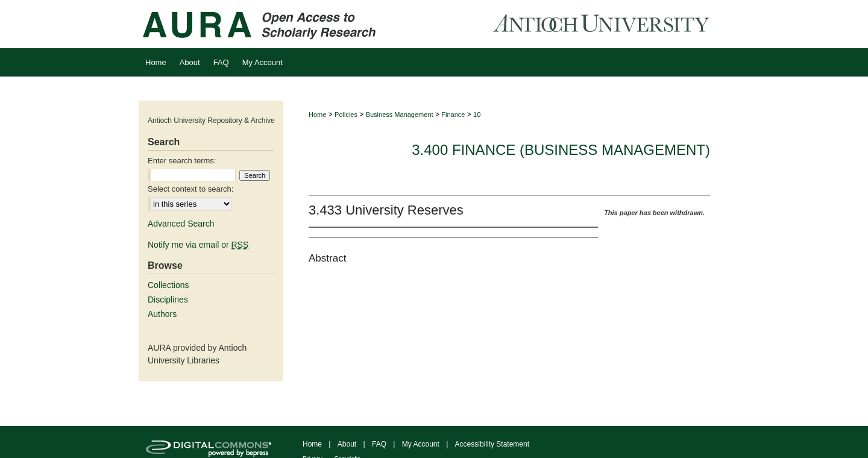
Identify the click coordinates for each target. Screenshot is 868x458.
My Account (421, 444)
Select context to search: (190, 189)
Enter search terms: (182, 161)
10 (477, 114)
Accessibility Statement (492, 444)
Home (317, 114)
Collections (168, 285)
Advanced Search (181, 224)
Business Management (400, 114)
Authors (162, 314)
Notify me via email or (198, 245)
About (347, 444)
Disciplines (168, 300)
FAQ (379, 444)
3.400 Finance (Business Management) (561, 150)
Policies (346, 114)
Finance (453, 114)
